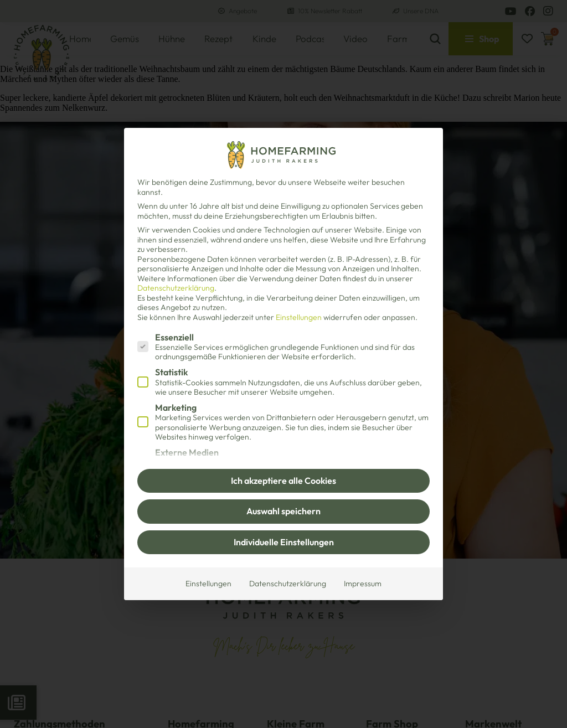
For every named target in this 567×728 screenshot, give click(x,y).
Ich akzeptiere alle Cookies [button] (283, 481)
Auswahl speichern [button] (283, 511)
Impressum (363, 584)
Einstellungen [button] (299, 317)
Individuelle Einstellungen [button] (284, 542)
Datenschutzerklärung (176, 288)
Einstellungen (208, 584)
